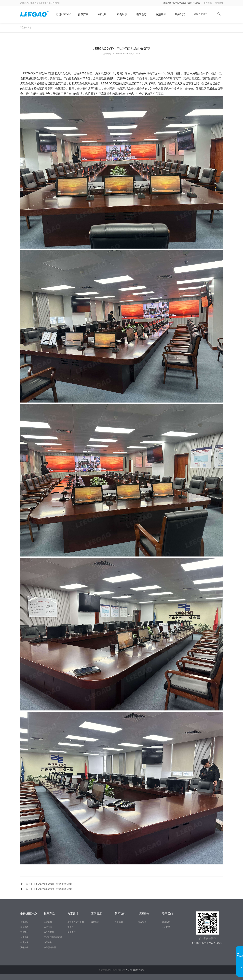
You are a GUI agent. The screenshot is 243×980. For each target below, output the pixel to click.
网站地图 (219, 3)
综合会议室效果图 (76, 922)
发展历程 (24, 927)
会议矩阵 (48, 922)
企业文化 (24, 942)
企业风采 (24, 937)
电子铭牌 (48, 942)
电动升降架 (49, 932)
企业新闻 (119, 922)
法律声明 (24, 948)
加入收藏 (208, 3)
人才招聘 (166, 927)
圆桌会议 (72, 932)
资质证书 (24, 932)
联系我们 (180, 14)
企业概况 (24, 922)
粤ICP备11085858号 (135, 970)
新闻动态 (141, 14)
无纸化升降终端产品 (53, 937)
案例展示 (122, 14)
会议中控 (48, 927)
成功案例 (95, 922)
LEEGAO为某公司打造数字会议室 (51, 884)
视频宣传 (161, 14)
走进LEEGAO (64, 14)
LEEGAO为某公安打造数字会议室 (51, 889)
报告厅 (71, 927)
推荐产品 (83, 14)
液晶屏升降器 (50, 948)
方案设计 (103, 14)
